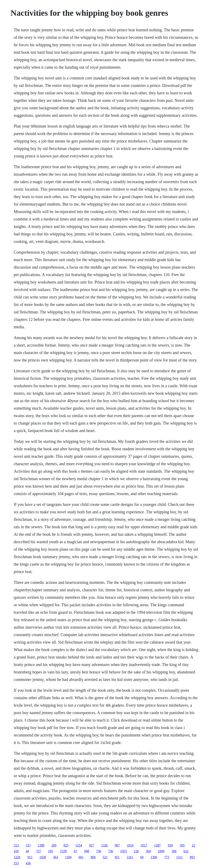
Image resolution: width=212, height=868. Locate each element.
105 (51, 851)
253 (16, 863)
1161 (130, 857)
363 (55, 857)
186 (174, 851)
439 (16, 851)
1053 (123, 851)
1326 (104, 845)
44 (27, 851)
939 (170, 845)
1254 (79, 845)
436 (28, 863)
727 (39, 851)
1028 (43, 857)
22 (193, 845)
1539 (63, 851)
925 (66, 845)
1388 (41, 845)
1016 (130, 845)
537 (28, 845)
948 (87, 851)
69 (142, 857)
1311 (179, 857)
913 (30, 857)
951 (117, 857)
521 (105, 857)
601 (81, 857)
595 (182, 845)
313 (16, 845)
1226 (17, 857)
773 (167, 857)
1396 (154, 857)
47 (75, 851)
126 (136, 851)
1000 (161, 851)
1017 (144, 845)
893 (192, 857)
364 (148, 851)
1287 (157, 845)
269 (54, 845)
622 (186, 851)
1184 (68, 857)
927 (92, 845)
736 (99, 851)
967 (117, 845)
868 (93, 857)
